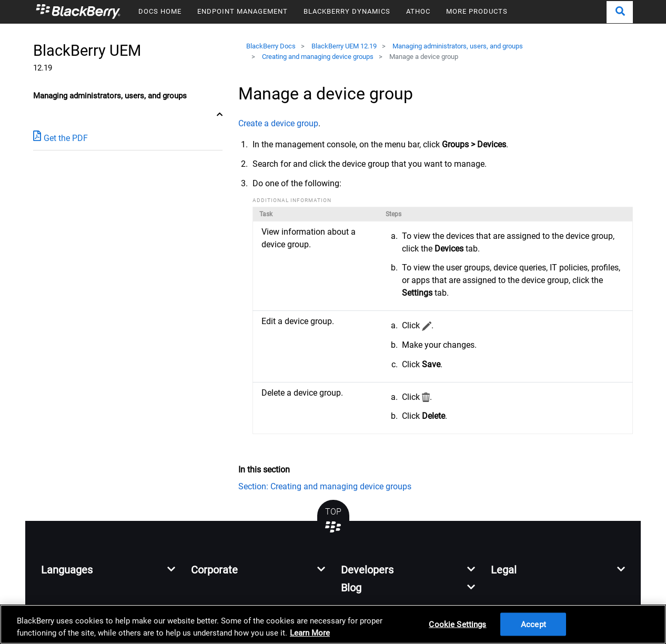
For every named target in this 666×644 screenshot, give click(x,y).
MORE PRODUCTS (477, 11)
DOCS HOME (160, 11)
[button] (620, 12)
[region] (333, 624)
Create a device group (278, 123)
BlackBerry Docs (271, 46)
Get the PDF (60, 138)
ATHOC (418, 11)
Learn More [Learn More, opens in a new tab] (310, 633)
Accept (533, 624)
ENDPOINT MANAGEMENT (243, 11)
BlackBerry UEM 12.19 (344, 46)
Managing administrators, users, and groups (458, 46)
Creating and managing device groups (318, 57)
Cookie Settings (457, 624)
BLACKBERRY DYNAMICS (347, 11)
